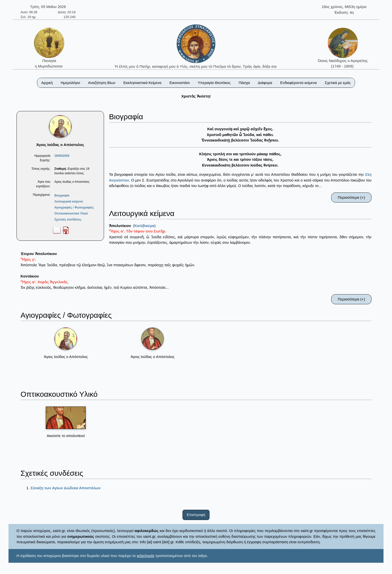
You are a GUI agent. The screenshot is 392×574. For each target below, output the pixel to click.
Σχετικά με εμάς (338, 83)
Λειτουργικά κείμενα (68, 201)
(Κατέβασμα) (144, 226)
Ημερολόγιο (70, 83)
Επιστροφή (196, 515)
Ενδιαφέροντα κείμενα (298, 83)
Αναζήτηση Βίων (102, 83)
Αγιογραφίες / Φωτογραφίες (74, 207)
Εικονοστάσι (180, 83)
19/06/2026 (62, 156)
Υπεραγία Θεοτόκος (214, 83)
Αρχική (47, 83)
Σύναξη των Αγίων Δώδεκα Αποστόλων (65, 488)
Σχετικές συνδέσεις (68, 219)
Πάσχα (244, 83)
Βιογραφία (62, 195)
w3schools (145, 556)
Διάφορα (265, 83)
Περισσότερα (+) (351, 197)
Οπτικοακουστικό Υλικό (71, 213)
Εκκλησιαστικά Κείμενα (142, 83)
